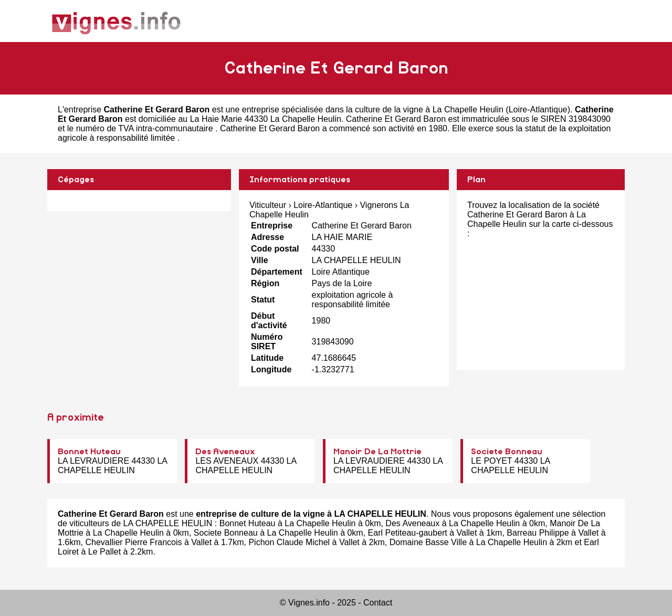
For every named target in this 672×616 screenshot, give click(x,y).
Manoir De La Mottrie (377, 452)
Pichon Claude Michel (289, 542)
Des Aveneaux (225, 452)
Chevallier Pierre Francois (133, 542)
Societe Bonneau (507, 452)
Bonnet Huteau (89, 452)
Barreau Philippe (538, 533)
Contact (378, 603)
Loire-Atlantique (538, 109)
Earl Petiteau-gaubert (408, 533)
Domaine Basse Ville (428, 542)
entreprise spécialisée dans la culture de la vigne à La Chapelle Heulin (373, 109)
